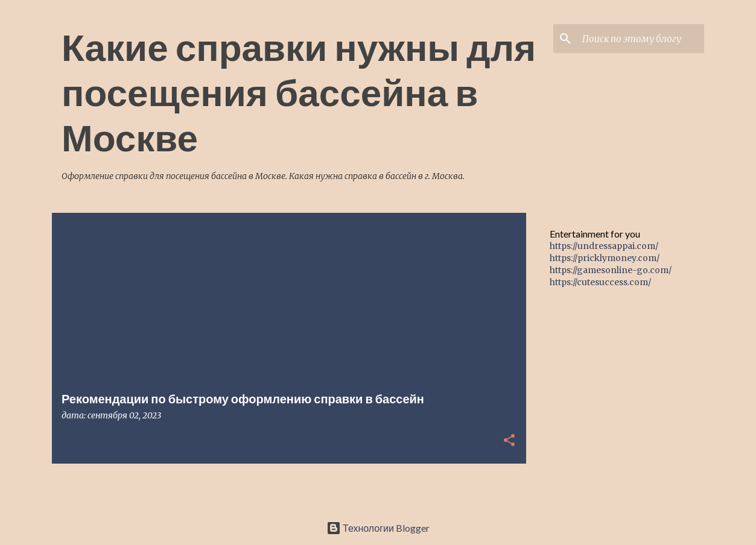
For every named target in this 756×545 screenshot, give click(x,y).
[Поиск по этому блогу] (641, 39)
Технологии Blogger (378, 528)
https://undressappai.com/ (604, 246)
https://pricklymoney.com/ (605, 258)
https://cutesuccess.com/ (600, 282)
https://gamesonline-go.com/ (611, 270)
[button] (509, 441)
